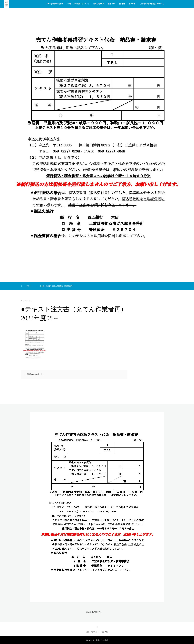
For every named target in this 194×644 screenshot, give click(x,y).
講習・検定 (112, 4)
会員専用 (132, 4)
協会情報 (122, 4)
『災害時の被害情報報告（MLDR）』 (152, 4)
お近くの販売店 (99, 4)
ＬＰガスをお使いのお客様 (54, 4)
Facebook (97, 627)
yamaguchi (36, 374)
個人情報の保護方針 (94, 612)
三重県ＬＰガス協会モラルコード (78, 4)
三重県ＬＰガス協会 (101, 640)
